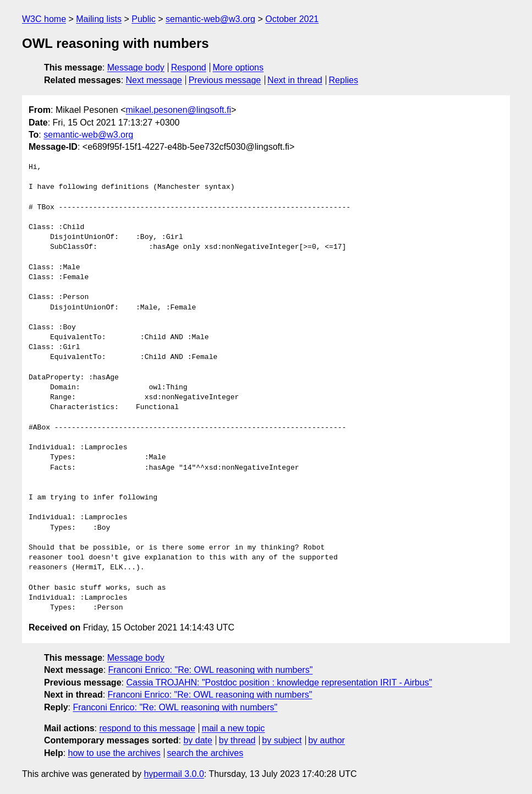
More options (238, 67)
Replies (344, 80)
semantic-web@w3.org (210, 19)
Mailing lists (99, 19)
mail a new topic (234, 728)
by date (198, 740)
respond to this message (147, 728)
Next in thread (295, 80)
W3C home (44, 19)
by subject (282, 740)
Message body (136, 67)
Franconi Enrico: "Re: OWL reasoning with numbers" (211, 670)
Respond (189, 67)
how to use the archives (114, 753)
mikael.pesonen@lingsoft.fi (179, 110)
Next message (154, 80)
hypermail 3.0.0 (174, 774)
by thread (237, 740)
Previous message (225, 80)
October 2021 (292, 19)
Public (144, 19)
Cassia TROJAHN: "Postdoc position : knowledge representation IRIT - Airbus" (279, 682)
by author (327, 740)
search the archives (205, 753)
